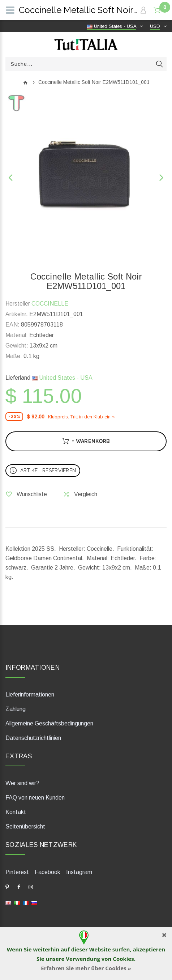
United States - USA (62, 378)
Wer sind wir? (22, 783)
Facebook (48, 872)
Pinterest (17, 872)
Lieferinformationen (30, 694)
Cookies (123, 959)
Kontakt (16, 812)
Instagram (79, 872)
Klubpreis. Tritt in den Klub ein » (81, 417)
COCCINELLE (50, 304)
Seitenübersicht (25, 826)
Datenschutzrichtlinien (33, 738)
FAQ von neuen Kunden (35, 798)
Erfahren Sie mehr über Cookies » (86, 968)
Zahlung (16, 709)
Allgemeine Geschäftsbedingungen (49, 723)
